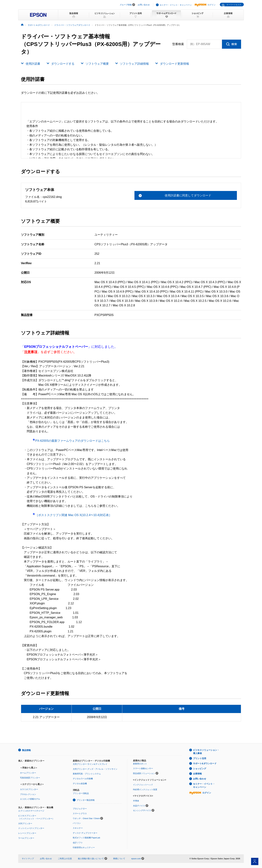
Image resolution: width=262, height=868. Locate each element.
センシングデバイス (142, 810)
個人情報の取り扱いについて (93, 858)
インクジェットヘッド (143, 784)
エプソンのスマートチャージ (31, 811)
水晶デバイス (139, 805)
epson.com (136, 858)
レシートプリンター (27, 833)
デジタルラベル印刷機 (83, 778)
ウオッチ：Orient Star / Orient (86, 818)
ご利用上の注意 (65, 858)
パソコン (77, 823)
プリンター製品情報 (86, 800)
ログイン (205, 5)
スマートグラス (80, 813)
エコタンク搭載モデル (30, 799)
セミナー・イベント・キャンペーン (176, 5)
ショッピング (200, 769)
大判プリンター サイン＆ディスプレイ (90, 764)
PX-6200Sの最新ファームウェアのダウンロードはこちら (71, 441)
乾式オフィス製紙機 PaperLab (86, 837)
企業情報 (197, 774)
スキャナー (78, 828)
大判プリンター (25, 823)
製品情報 (26, 750)
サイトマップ (28, 858)
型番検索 (178, 44)
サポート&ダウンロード (205, 764)
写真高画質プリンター (30, 778)
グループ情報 (126, 5)
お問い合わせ (144, 5)
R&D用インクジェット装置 (145, 789)
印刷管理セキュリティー (84, 847)
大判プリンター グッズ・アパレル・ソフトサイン (95, 769)
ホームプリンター (28, 773)
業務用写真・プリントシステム (87, 774)
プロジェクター (80, 808)
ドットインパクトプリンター (31, 828)
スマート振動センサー (143, 768)
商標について (119, 858)
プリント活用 (200, 758)
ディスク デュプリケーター (85, 833)
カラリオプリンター (29, 789)
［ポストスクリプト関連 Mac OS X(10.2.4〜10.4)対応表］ (72, 515)
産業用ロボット (140, 764)
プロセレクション (28, 794)
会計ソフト (78, 842)
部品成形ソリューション (144, 773)
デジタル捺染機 (80, 783)
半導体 (136, 801)
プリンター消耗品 (81, 793)
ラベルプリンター (26, 838)
